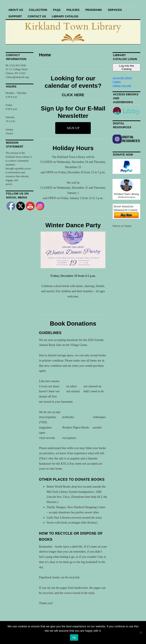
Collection (38, 10)
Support (15, 16)
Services (115, 10)
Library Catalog (65, 16)
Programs (94, 10)
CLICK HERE (73, 95)
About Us (16, 10)
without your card (122, 86)
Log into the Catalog (127, 67)
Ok (74, 638)
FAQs (57, 10)
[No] (141, 633)
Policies (73, 10)
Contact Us (37, 16)
